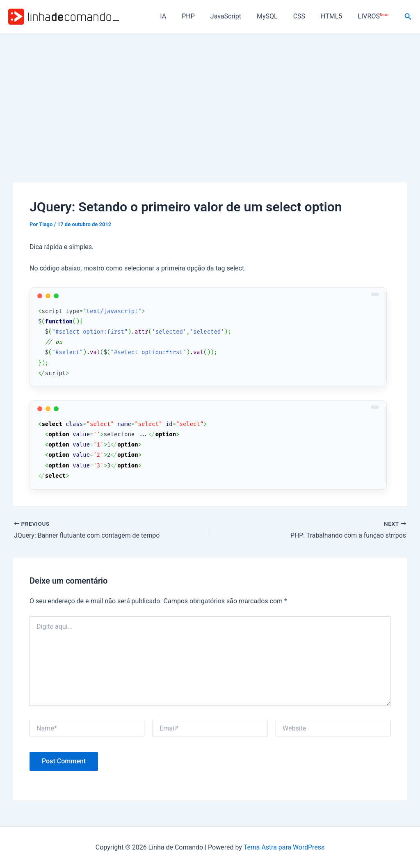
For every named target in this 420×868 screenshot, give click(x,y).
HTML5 (335, 16)
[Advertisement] (210, 95)
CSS (305, 16)
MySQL (276, 16)
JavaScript (237, 16)
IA (179, 16)
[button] (408, 17)
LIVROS (374, 16)
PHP (202, 16)
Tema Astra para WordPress (284, 847)
